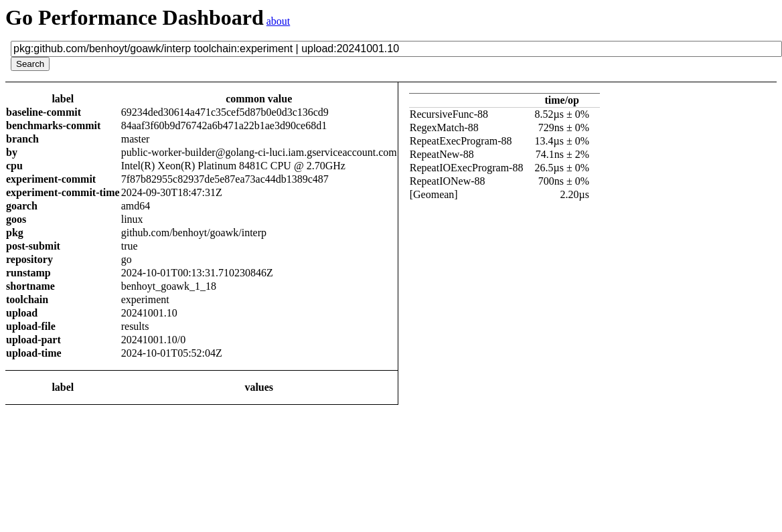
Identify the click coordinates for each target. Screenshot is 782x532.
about (279, 21)
